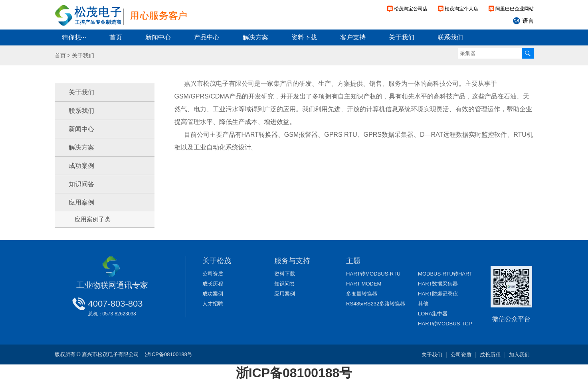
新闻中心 (158, 37)
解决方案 (255, 37)
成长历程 (213, 284)
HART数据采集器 (438, 284)
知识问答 (81, 184)
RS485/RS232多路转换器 (376, 304)
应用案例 (81, 202)
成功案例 (81, 166)
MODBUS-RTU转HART (445, 274)
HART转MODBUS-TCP (445, 324)
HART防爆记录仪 (438, 294)
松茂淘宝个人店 (461, 9)
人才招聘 (213, 304)
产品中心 (207, 37)
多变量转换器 (362, 294)
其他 (423, 304)
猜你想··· (74, 37)
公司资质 (213, 274)
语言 (528, 21)
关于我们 (402, 37)
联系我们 (450, 37)
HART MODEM (364, 284)
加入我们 (519, 355)
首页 (116, 37)
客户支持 (353, 37)
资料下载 (304, 37)
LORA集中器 (433, 314)
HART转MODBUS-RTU (373, 274)
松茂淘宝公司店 (411, 9)
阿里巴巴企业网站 (515, 9)
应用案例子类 (93, 219)
